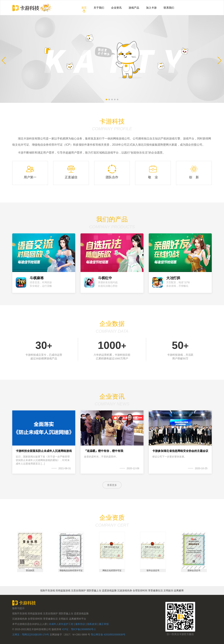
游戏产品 (134, 8)
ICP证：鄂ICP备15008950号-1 (78, 629)
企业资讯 (116, 8)
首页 (84, 8)
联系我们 (169, 8)
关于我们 (99, 8)
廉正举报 (104, 624)
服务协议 (80, 624)
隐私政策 (92, 624)
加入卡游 (151, 8)
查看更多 (112, 485)
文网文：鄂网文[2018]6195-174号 (31, 634)
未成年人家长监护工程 (61, 624)
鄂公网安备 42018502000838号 (108, 634)
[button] (4, 59)
